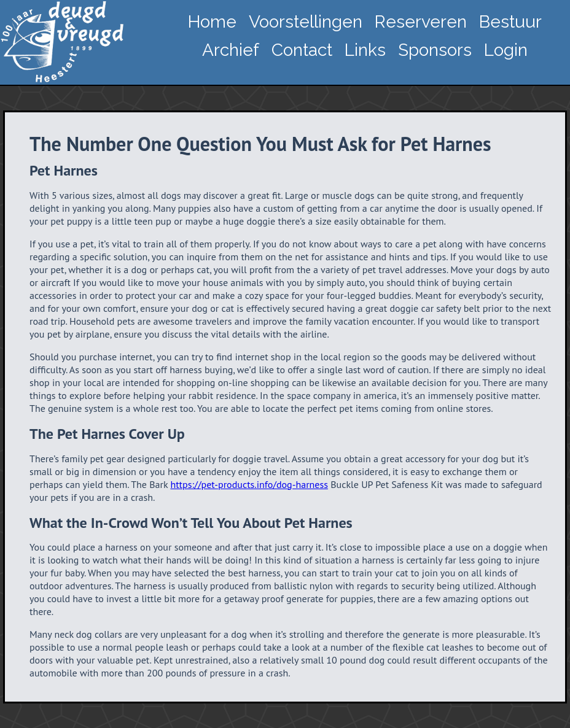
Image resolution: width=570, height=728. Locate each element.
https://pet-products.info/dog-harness (249, 484)
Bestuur (510, 22)
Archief (231, 50)
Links (365, 50)
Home (212, 22)
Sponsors (435, 50)
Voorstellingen (306, 22)
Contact (302, 50)
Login (506, 50)
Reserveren (421, 22)
